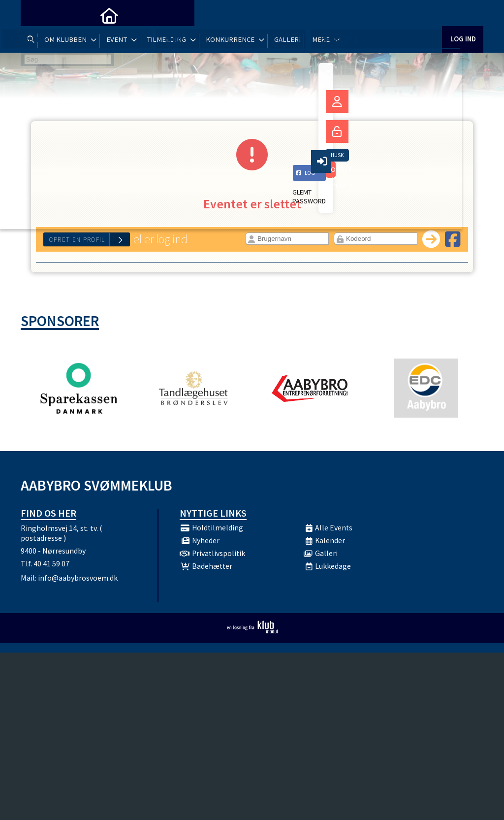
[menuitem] (35, 15)
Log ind (462, 15)
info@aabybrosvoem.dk (78, 581)
